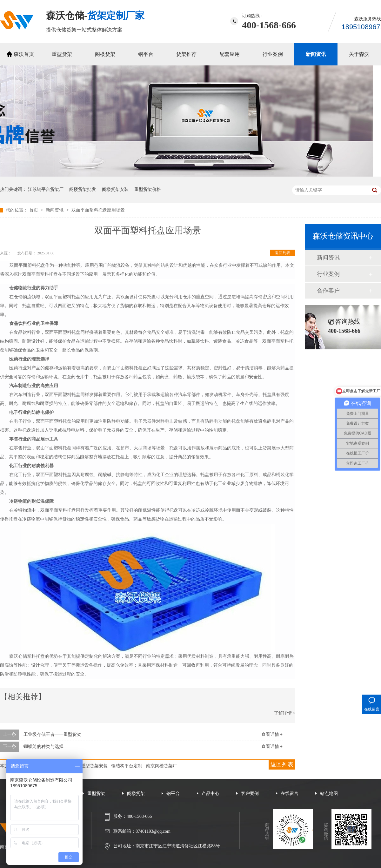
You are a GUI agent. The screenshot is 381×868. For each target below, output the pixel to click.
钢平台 (146, 54)
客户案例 (250, 794)
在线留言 (290, 794)
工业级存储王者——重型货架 (52, 734)
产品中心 (211, 794)
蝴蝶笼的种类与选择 (43, 747)
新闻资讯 (316, 54)
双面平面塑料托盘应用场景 (98, 210)
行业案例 (273, 54)
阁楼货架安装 (115, 189)
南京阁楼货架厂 (162, 766)
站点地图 (329, 794)
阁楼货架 (105, 54)
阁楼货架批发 (83, 189)
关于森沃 (359, 54)
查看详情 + (272, 734)
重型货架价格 (148, 189)
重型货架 (62, 54)
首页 (34, 210)
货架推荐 (186, 54)
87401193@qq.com (153, 831)
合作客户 (328, 291)
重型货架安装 (94, 766)
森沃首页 (24, 54)
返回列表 (283, 253)
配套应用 (230, 54)
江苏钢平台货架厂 (46, 189)
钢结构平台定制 (127, 766)
